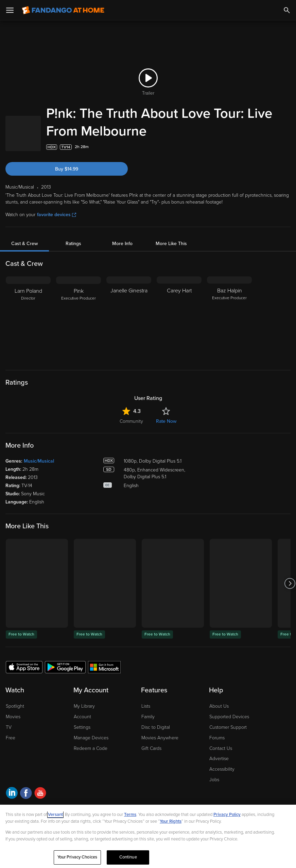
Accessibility (222, 769)
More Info (122, 244)
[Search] (287, 10)
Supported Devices (229, 717)
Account (82, 717)
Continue (128, 857)
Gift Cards (151, 748)
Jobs (214, 780)
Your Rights (171, 821)
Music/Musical (39, 461)
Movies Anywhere (160, 738)
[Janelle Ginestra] (129, 319)
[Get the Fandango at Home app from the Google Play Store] (65, 667)
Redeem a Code (91, 748)
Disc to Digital (156, 727)
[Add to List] (287, 147)
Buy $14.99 (67, 169)
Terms (130, 815)
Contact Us (221, 748)
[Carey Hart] (179, 319)
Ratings (73, 244)
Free (11, 738)
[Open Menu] (10, 10)
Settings (82, 727)
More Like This (171, 244)
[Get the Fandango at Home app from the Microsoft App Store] (104, 667)
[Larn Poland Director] (28, 319)
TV (9, 727)
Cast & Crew (24, 244)
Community (131, 421)
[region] (148, 836)
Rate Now (166, 421)
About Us (219, 706)
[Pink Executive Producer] (79, 319)
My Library (84, 706)
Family (148, 717)
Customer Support (228, 727)
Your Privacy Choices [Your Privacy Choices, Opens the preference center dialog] (77, 857)
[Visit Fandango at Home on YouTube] (40, 794)
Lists (146, 706)
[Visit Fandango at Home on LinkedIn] (12, 794)
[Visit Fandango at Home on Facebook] (26, 794)
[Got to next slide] (290, 583)
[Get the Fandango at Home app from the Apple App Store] (24, 667)
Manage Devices (91, 738)
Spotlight (15, 706)
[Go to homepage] (63, 10)
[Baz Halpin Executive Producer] (229, 319)
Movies (13, 717)
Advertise (219, 759)
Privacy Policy (227, 815)
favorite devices (57, 215)
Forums (217, 738)
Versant (55, 815)
